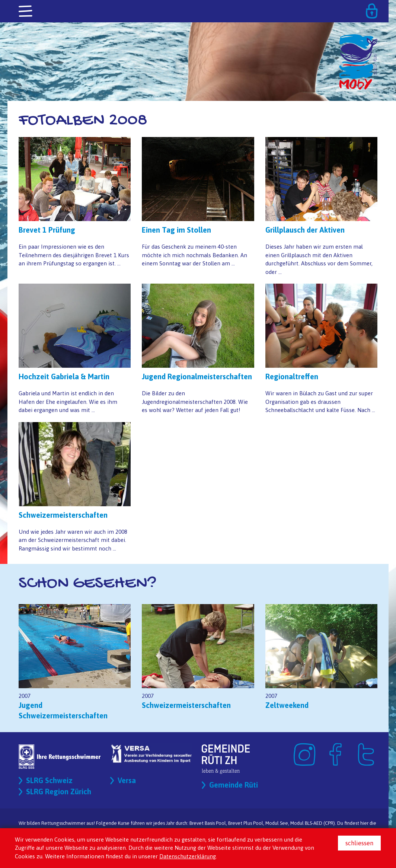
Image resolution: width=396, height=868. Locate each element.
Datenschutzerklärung (188, 856)
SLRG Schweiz (49, 780)
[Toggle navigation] (26, 12)
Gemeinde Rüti (234, 785)
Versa (127, 780)
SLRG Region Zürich (59, 792)
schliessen (359, 843)
